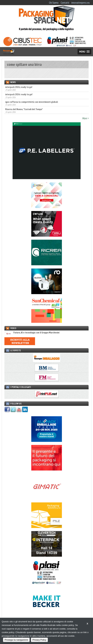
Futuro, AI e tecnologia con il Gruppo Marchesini (32, 333)
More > (85, 118)
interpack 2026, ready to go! (19, 87)
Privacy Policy (39, 640)
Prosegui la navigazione (16, 640)
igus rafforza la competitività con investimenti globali (32, 102)
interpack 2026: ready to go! (19, 94)
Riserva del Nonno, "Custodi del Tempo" (24, 109)
